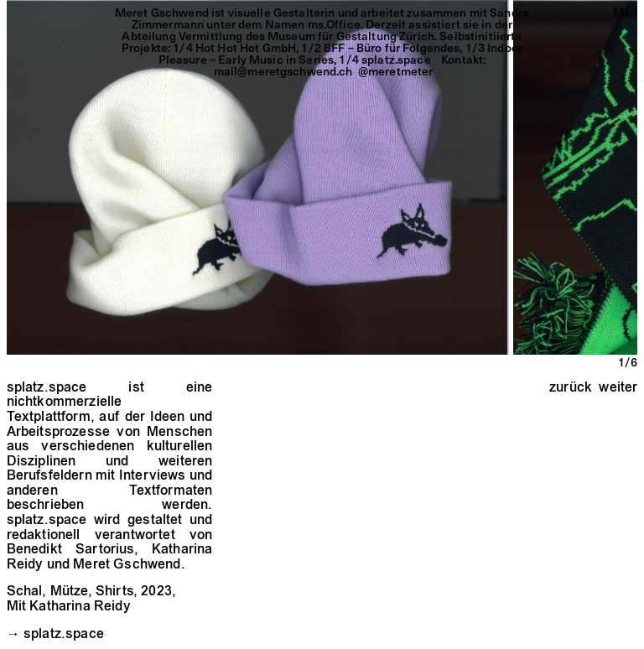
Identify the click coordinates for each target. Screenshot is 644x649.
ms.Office (334, 24)
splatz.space (64, 635)
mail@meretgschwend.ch (283, 71)
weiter (618, 388)
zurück (571, 388)
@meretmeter (396, 71)
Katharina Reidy (80, 607)
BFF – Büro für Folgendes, (395, 47)
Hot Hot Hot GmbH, (249, 47)
